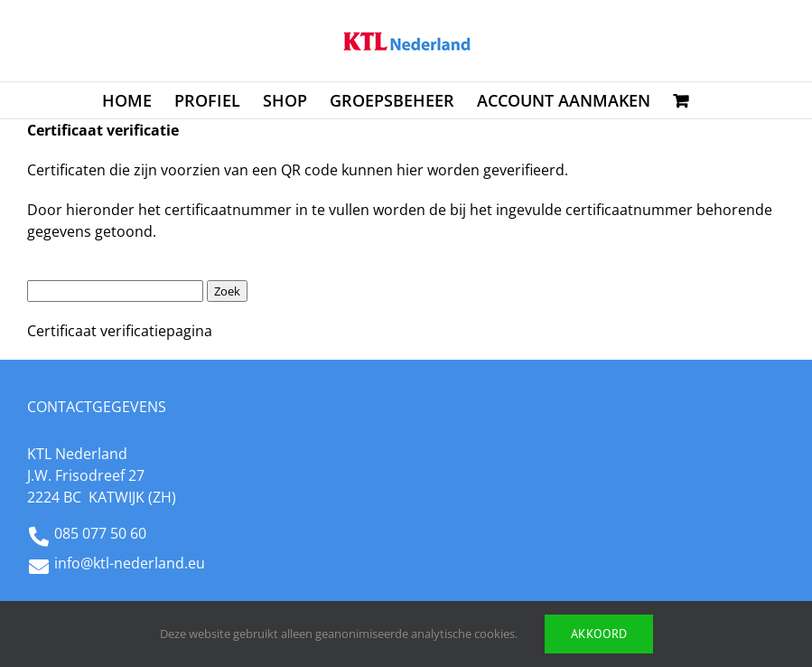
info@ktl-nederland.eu (130, 563)
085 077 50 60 (100, 533)
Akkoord (599, 634)
